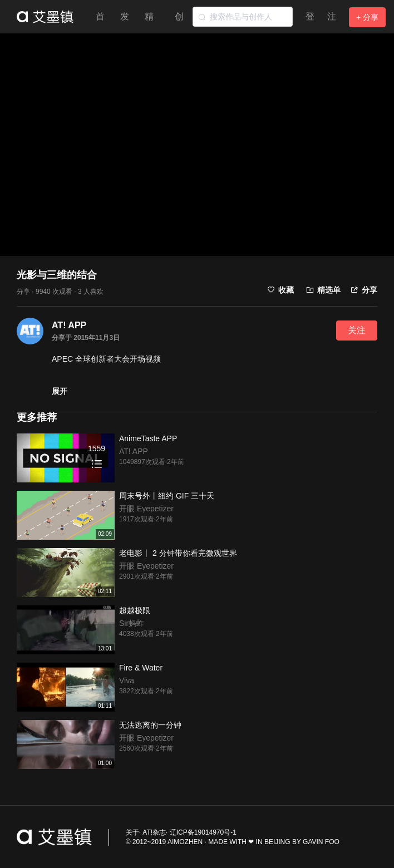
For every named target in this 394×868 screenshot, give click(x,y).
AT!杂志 (154, 832)
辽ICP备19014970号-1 (203, 832)
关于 (132, 832)
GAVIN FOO (321, 842)
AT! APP (69, 325)
